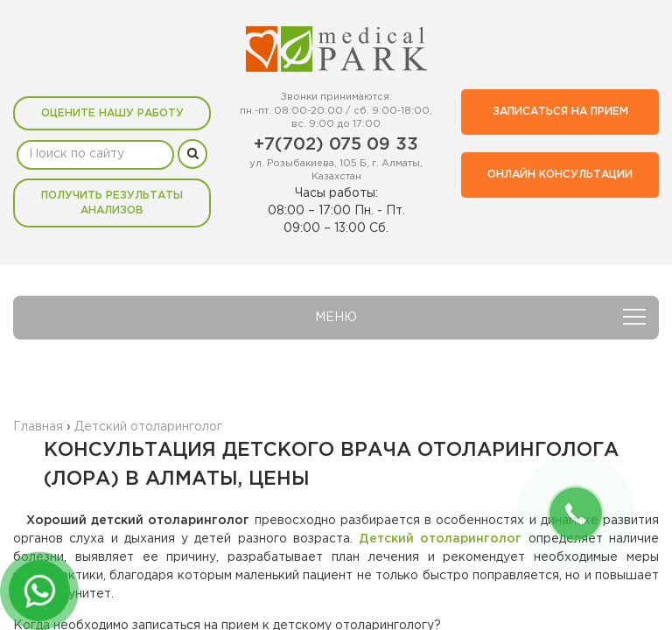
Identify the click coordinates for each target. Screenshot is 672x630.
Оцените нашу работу (112, 113)
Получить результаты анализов (112, 203)
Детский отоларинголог (440, 539)
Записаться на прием (560, 112)
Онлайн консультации (560, 175)
